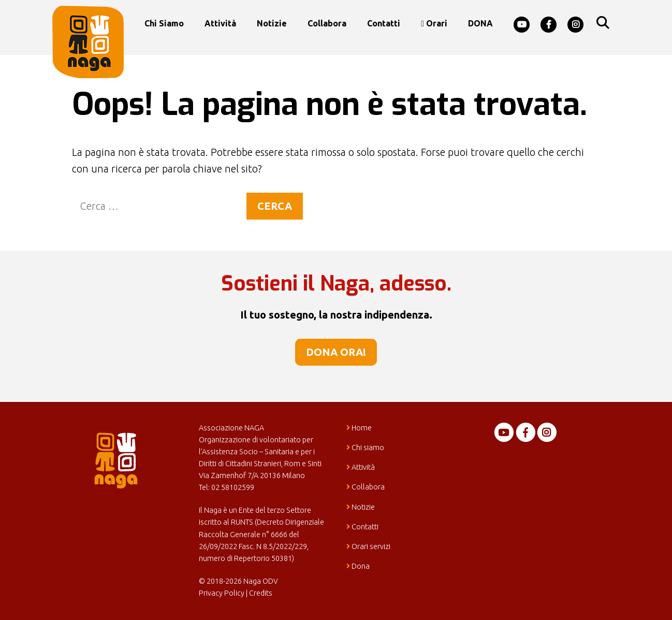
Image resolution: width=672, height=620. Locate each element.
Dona (358, 566)
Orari (434, 23)
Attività (220, 23)
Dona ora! (336, 352)
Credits (261, 593)
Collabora (327, 23)
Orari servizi (368, 546)
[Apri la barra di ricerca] (602, 23)
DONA (480, 23)
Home (359, 428)
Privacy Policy (222, 593)
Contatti (384, 23)
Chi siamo (164, 23)
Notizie (272, 23)
